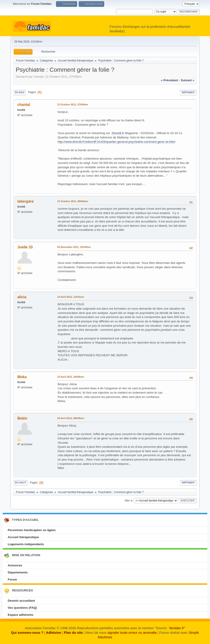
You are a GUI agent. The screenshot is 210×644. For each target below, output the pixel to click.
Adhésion (54, 633)
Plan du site (73, 633)
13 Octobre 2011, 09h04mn (73, 201)
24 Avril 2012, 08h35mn (71, 418)
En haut (20, 483)
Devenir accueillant (21, 601)
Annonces (15, 565)
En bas (19, 92)
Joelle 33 (25, 247)
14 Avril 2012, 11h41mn (71, 297)
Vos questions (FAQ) (22, 608)
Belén (22, 418)
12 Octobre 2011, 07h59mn (73, 104)
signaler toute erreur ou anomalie (132, 633)
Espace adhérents (20, 615)
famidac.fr (177, 628)
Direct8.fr (118, 133)
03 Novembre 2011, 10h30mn (74, 247)
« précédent (170, 80)
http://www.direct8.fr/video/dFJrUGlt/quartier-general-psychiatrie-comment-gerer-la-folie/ (116, 142)
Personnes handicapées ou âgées (32, 530)
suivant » (188, 80)
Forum (12, 579)
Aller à (128, 500)
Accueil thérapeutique (23, 537)
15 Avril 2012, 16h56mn (71, 377)
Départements (18, 572)
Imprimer (188, 92)
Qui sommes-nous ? (27, 633)
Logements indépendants (26, 544)
